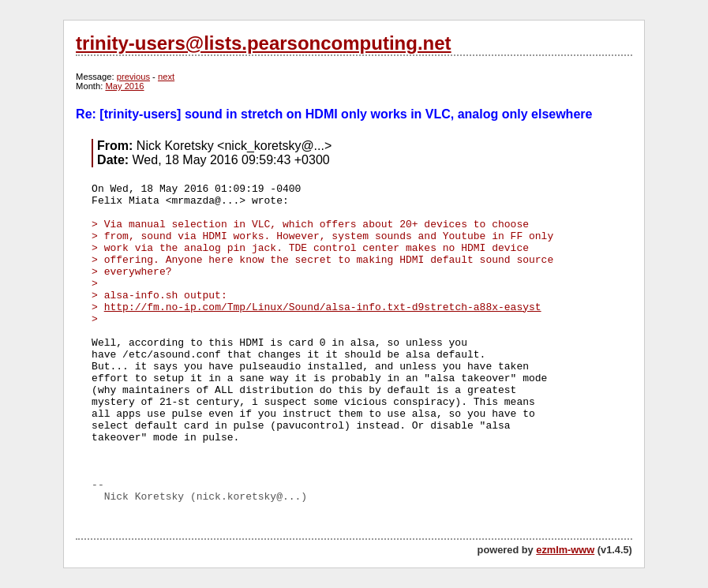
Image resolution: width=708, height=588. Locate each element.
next (166, 77)
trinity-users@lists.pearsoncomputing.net (263, 43)
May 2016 (124, 86)
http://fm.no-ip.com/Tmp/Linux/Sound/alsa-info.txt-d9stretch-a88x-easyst (323, 307)
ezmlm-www (565, 550)
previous (133, 77)
